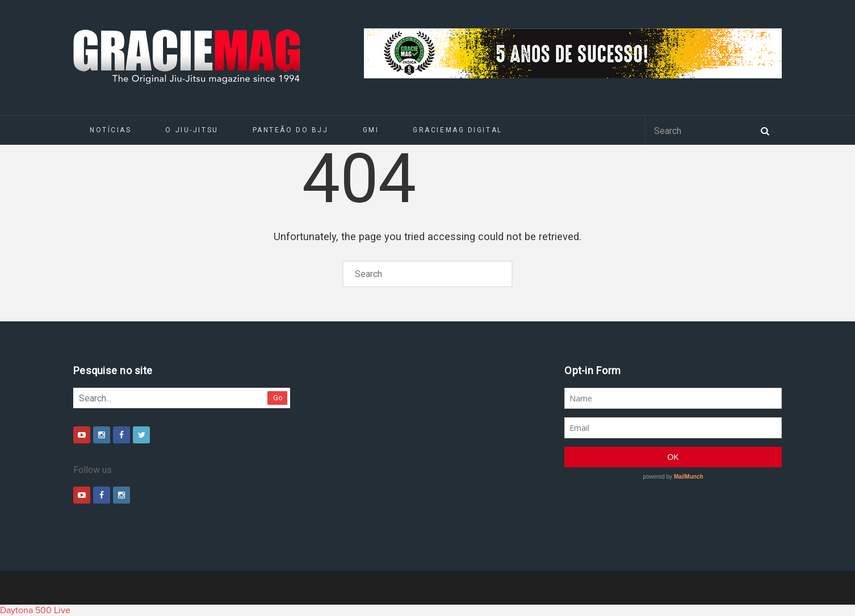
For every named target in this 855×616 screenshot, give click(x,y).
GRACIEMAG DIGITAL (458, 130)
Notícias (110, 130)
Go (278, 398)
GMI (371, 130)
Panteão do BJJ (291, 130)
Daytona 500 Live (35, 610)
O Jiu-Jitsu (192, 130)
